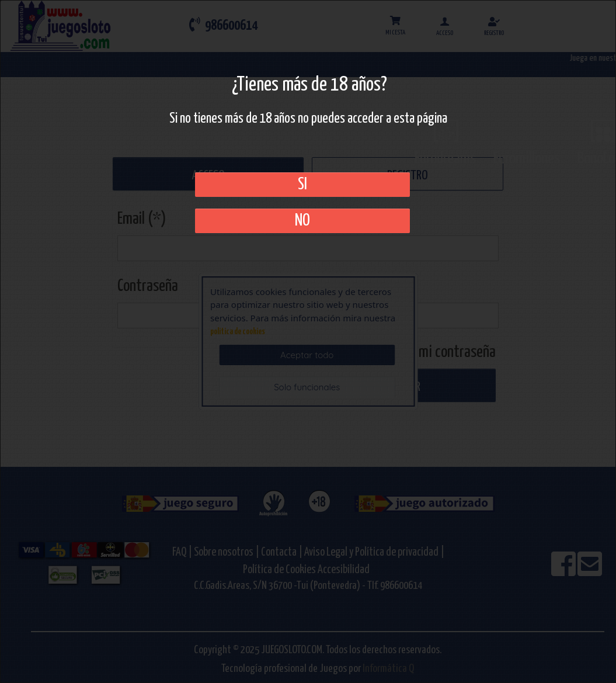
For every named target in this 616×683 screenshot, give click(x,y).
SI (302, 185)
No (302, 221)
